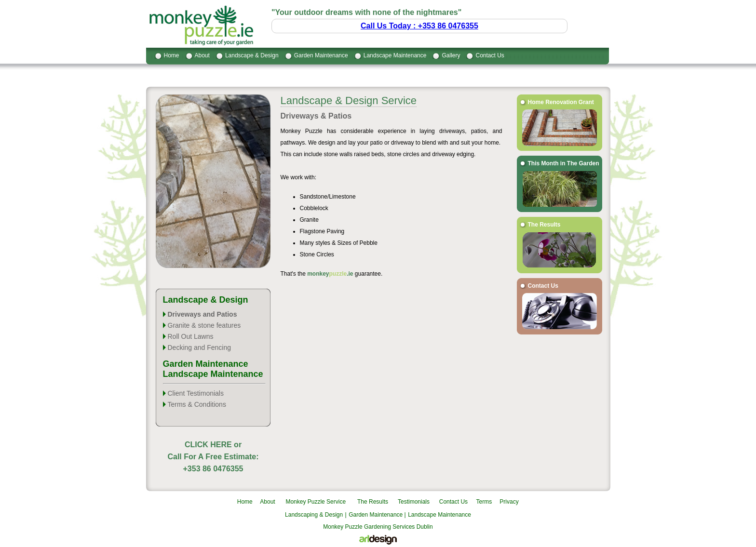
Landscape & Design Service (349, 100)
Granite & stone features (204, 325)
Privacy (509, 502)
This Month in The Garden (564, 163)
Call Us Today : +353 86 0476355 (419, 26)
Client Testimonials (196, 393)
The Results (544, 225)
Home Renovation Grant (561, 102)
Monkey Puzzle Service (316, 502)
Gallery (451, 55)
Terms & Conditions (197, 404)
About (202, 55)
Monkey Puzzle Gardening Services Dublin (378, 527)
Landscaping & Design (314, 515)
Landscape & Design (252, 55)
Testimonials (414, 502)
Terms (484, 502)
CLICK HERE (208, 445)
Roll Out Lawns (191, 336)
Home (172, 55)
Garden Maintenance (321, 55)
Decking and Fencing (200, 347)
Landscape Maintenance (395, 55)
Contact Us (490, 55)
